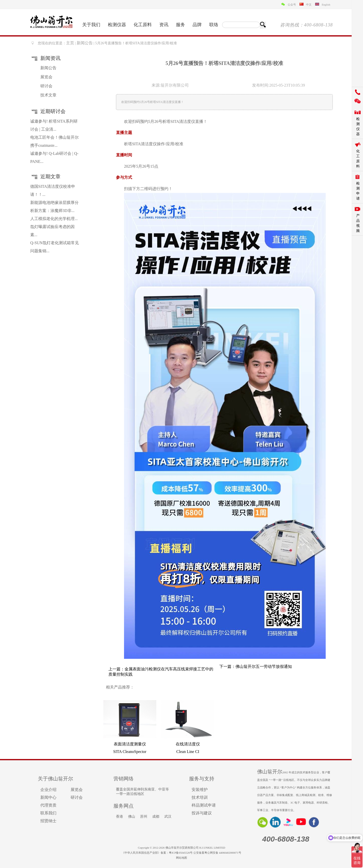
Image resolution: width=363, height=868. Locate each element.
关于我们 (91, 25)
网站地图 (181, 858)
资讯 (164, 25)
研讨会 (46, 86)
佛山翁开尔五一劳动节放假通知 (264, 666)
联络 (214, 25)
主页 (70, 43)
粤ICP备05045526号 (181, 853)
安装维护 (200, 790)
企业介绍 (48, 790)
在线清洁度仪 (188, 744)
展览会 (46, 77)
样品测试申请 (204, 805)
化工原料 (143, 25)
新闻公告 (85, 43)
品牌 (197, 25)
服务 (180, 25)
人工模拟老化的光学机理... (54, 219)
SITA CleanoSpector (130, 752)
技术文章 (48, 95)
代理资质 (48, 805)
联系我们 (48, 813)
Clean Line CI (188, 752)
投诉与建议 (202, 813)
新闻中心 (48, 797)
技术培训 (200, 797)
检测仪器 (117, 25)
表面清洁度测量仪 (130, 744)
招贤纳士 (48, 821)
